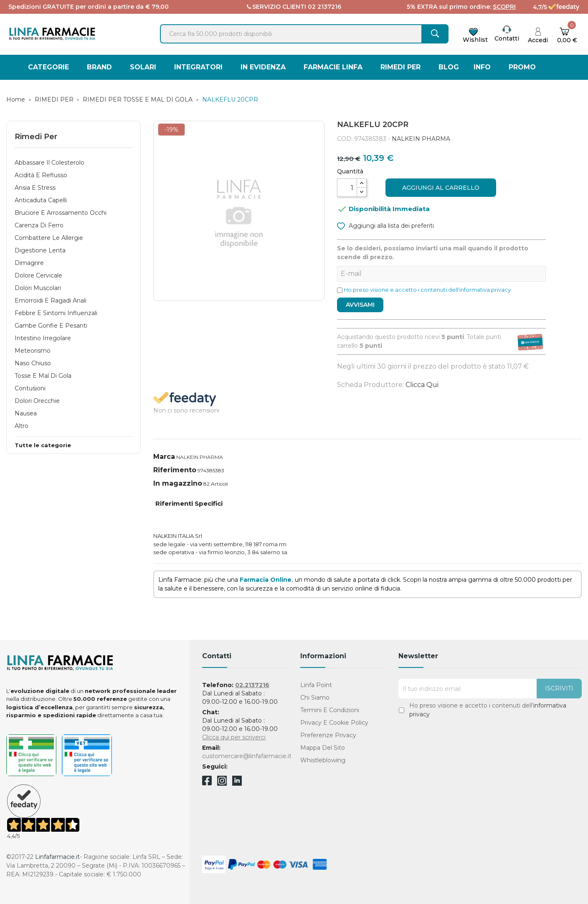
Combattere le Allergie (49, 238)
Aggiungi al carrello (441, 188)
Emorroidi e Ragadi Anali (51, 300)
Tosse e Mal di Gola (43, 376)
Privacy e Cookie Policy (334, 723)
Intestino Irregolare (43, 338)
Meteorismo (33, 351)
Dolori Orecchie (37, 401)
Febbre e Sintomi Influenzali (56, 313)
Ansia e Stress (35, 188)
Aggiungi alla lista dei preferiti (385, 225)
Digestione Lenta (40, 250)
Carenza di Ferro (39, 225)
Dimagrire (29, 263)
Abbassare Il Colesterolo (49, 163)
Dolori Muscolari (38, 288)
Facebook (207, 782)
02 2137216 (324, 7)
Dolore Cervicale (38, 275)
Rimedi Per (36, 137)
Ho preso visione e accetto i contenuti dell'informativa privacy (427, 290)
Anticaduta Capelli (41, 200)
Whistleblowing (323, 760)
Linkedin (237, 783)
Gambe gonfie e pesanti (51, 326)
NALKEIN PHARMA (421, 139)
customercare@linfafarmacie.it (247, 756)
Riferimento (175, 470)
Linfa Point (316, 685)
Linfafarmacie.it (57, 857)
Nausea (26, 413)
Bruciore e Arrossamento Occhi (61, 213)
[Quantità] (347, 188)
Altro (22, 426)
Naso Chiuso (33, 363)
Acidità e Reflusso (41, 175)
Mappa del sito (323, 748)
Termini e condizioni (330, 710)
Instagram (222, 783)
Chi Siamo (315, 698)
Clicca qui (422, 385)
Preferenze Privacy (328, 735)
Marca (164, 457)
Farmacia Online (266, 580)
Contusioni (30, 388)
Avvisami (360, 305)
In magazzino (178, 483)
